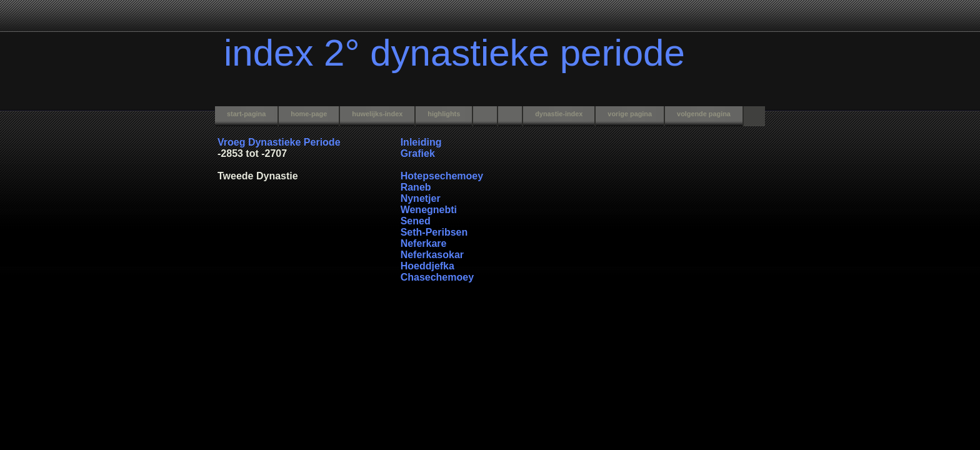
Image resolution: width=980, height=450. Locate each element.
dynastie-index (559, 114)
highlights (444, 114)
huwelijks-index (377, 114)
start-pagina (246, 114)
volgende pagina (704, 114)
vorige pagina (630, 114)
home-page (309, 114)
